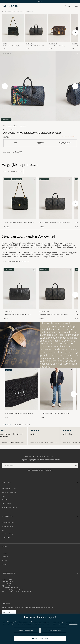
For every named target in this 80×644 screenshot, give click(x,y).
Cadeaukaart (6, 538)
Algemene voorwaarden (9, 492)
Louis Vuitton (30, 44)
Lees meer (73, 624)
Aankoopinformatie (8, 523)
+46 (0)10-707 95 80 (11, 588)
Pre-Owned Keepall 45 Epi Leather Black (17, 314)
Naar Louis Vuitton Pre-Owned (16, 262)
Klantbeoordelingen (8, 534)
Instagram (5, 553)
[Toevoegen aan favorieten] (34, 180)
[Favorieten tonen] (69, 6)
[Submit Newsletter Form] (76, 465)
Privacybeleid (6, 500)
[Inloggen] (65, 6)
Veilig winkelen (7, 503)
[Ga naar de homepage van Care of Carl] (10, 6)
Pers (3, 496)
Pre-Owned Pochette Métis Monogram (58, 46)
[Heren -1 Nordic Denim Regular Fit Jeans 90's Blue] (57, 389)
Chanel (5, 44)
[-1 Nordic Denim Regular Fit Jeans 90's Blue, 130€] (57, 393)
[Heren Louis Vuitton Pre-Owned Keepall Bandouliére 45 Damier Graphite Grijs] (36, 28)
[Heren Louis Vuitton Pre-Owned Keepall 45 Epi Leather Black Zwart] (20, 288)
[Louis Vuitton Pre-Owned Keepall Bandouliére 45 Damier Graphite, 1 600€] (36, 32)
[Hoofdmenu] (76, 6)
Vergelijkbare (20, 165)
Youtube (4, 560)
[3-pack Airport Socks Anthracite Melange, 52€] (21, 393)
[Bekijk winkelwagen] (72, 6)
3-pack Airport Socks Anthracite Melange (19, 413)
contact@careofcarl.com (15, 590)
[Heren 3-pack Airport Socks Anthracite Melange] (21, 389)
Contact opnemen (8, 526)
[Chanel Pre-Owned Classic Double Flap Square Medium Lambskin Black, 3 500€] (13, 32)
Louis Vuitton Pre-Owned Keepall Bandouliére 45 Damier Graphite (55, 222)
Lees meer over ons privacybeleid (40, 470)
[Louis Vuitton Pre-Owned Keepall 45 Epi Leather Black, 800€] (20, 294)
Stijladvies (7, 613)
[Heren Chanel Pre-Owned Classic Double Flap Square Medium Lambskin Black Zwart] (13, 28)
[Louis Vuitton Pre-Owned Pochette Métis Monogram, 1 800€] (59, 32)
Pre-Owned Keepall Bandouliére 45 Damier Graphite (36, 46)
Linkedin (4, 564)
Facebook (5, 557)
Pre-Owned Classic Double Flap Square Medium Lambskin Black (12, 46)
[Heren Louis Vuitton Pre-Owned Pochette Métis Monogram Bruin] (59, 28)
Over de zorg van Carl (9, 489)
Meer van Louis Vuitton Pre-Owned (28, 236)
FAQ (3, 530)
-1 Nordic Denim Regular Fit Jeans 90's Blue (55, 413)
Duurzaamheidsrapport (9, 507)
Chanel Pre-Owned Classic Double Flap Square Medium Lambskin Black (19, 222)
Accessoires (7, 54)
